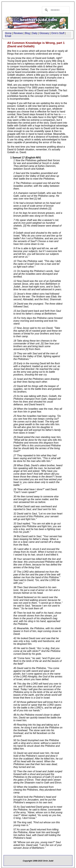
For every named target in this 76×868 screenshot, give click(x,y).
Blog (27, 33)
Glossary (44, 33)
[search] (55, 10)
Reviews (18, 33)
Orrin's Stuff (58, 33)
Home (8, 33)
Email (8, 36)
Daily (35, 33)
